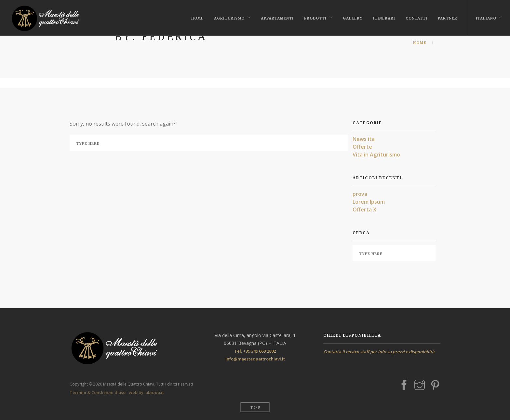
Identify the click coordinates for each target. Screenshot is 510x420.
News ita (364, 139)
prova (360, 194)
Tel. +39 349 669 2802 (255, 351)
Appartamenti (277, 17)
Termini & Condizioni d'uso (98, 392)
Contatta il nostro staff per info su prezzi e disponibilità (379, 352)
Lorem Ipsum (369, 202)
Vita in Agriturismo (376, 155)
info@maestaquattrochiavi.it (255, 359)
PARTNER (448, 17)
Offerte (362, 147)
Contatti (416, 17)
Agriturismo (229, 17)
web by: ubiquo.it (146, 392)
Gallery (353, 17)
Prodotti (315, 17)
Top (255, 407)
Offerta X (364, 210)
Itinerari (384, 17)
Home (197, 17)
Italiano (486, 17)
